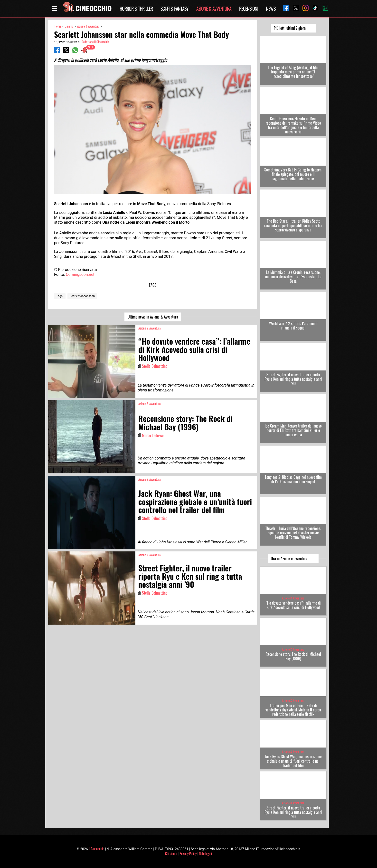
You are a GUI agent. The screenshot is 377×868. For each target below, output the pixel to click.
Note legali (205, 853)
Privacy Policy (188, 853)
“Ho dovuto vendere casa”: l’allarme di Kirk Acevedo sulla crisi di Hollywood (293, 605)
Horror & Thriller (136, 9)
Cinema (69, 26)
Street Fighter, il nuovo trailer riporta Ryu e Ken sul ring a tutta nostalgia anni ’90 (293, 379)
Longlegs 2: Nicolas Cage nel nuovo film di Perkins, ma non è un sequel (293, 479)
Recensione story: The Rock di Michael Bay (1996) (293, 656)
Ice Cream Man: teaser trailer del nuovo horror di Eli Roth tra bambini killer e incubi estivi (293, 430)
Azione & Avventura (214, 9)
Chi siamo (171, 853)
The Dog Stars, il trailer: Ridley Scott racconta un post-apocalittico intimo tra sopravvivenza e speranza (293, 225)
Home (58, 26)
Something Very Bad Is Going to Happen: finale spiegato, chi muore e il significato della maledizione (293, 174)
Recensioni (249, 9)
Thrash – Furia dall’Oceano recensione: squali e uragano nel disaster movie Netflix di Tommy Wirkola (293, 533)
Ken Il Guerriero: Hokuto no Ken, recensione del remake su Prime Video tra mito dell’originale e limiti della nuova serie (293, 125)
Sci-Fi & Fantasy (174, 9)
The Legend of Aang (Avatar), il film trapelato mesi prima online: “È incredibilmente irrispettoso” (293, 72)
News (271, 9)
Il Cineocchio (96, 849)
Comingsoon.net (80, 274)
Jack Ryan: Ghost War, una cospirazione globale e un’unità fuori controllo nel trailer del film (293, 761)
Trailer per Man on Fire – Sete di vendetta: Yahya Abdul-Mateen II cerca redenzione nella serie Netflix (293, 710)
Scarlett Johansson (82, 296)
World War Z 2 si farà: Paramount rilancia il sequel (293, 326)
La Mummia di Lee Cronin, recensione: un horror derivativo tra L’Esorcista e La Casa (293, 277)
